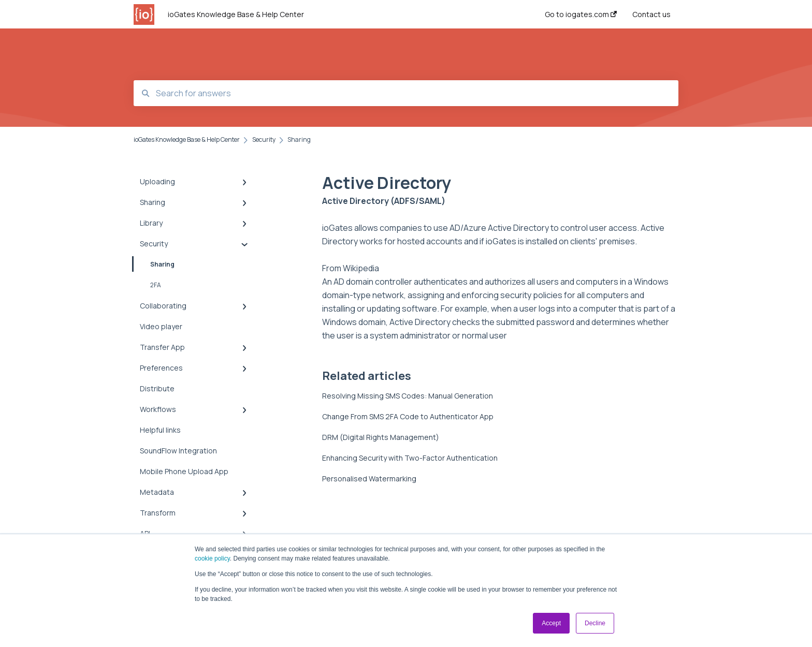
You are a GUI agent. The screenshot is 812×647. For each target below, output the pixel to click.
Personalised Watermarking (369, 479)
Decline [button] (595, 623)
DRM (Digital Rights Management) (381, 437)
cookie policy (212, 558)
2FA (156, 285)
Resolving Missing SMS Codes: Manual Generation (408, 396)
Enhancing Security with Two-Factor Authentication (410, 458)
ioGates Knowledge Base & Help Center (236, 14)
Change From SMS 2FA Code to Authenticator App (408, 416)
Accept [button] (551, 623)
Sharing (154, 264)
